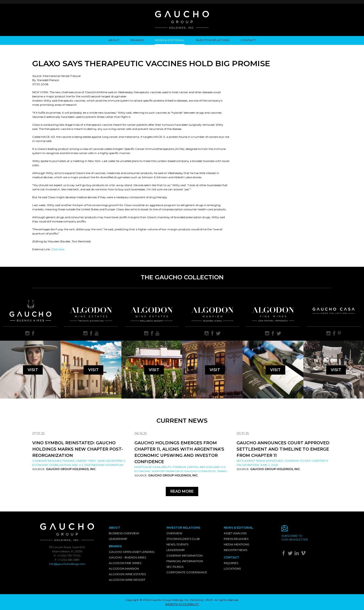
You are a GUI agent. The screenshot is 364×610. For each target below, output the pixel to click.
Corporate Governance (187, 572)
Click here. (58, 249)
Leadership (118, 539)
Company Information (185, 556)
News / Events (177, 544)
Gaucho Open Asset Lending (132, 552)
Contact (248, 40)
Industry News (236, 550)
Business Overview (124, 533)
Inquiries (231, 563)
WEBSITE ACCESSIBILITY (182, 604)
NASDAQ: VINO (201, 600)
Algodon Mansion (124, 569)
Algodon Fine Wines (125, 563)
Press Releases (236, 539)
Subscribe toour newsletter (295, 538)
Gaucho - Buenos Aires (127, 557)
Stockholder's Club (183, 539)
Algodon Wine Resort (127, 580)
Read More (182, 491)
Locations (232, 569)
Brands (137, 40)
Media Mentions (236, 544)
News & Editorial (170, 40)
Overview (174, 533)
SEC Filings (175, 567)
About (114, 40)
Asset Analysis (235, 533)
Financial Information (185, 561)
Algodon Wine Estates (127, 574)
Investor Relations (213, 40)
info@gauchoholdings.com (67, 564)
